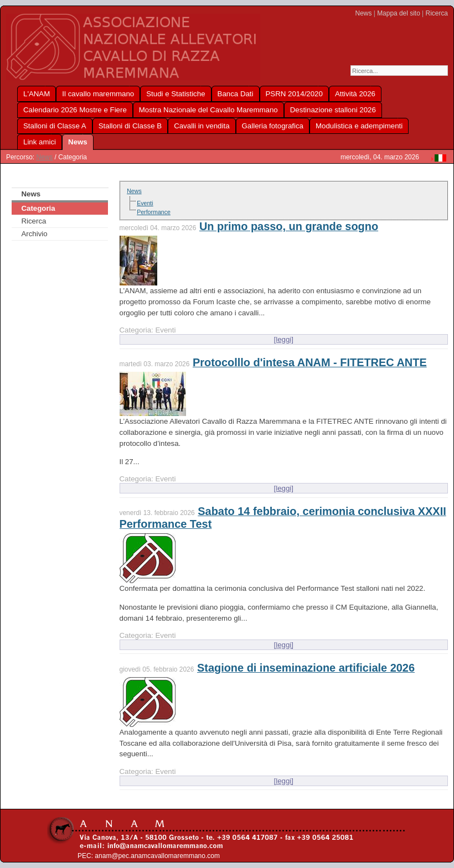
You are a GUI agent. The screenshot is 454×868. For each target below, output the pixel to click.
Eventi (145, 203)
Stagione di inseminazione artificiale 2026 (306, 668)
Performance (154, 212)
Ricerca (437, 13)
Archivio (34, 234)
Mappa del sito (399, 13)
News (364, 13)
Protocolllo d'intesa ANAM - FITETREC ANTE (310, 362)
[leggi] (284, 339)
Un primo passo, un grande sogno (289, 226)
